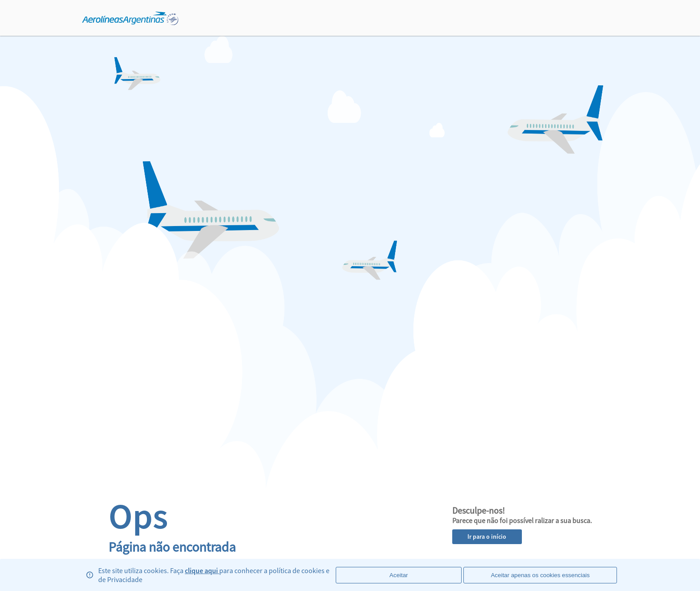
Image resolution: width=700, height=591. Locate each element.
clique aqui (202, 570)
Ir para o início (487, 537)
